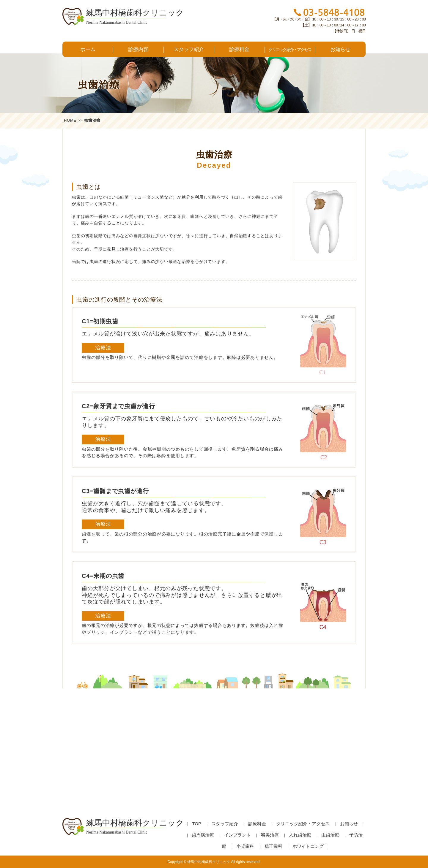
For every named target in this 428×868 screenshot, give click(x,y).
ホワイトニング (308, 846)
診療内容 (138, 49)
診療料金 (239, 49)
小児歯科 (245, 846)
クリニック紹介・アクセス (290, 50)
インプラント (237, 835)
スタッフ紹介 (189, 49)
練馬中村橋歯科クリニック (209, 862)
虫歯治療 (330, 835)
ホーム (88, 49)
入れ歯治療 (300, 835)
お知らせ (340, 49)
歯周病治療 (203, 835)
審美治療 (270, 835)
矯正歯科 (273, 846)
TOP (197, 824)
